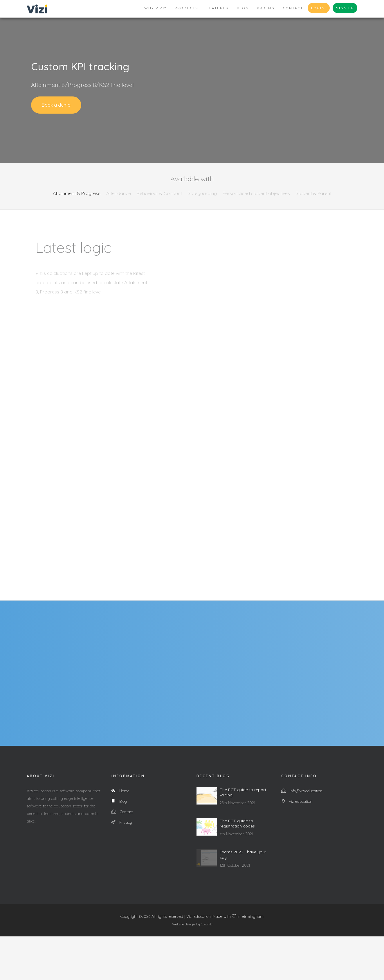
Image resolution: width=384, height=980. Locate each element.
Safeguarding (202, 193)
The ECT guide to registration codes (237, 867)
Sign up (345, 8)
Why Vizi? (155, 8)
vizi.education (297, 845)
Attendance (119, 193)
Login (319, 8)
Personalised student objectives (256, 193)
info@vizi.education (302, 834)
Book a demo (56, 105)
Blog (243, 8)
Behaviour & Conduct (159, 193)
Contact (293, 8)
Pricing (266, 8)
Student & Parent (314, 193)
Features (218, 8)
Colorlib (207, 968)
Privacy (122, 866)
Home (120, 834)
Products (186, 8)
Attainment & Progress (77, 193)
